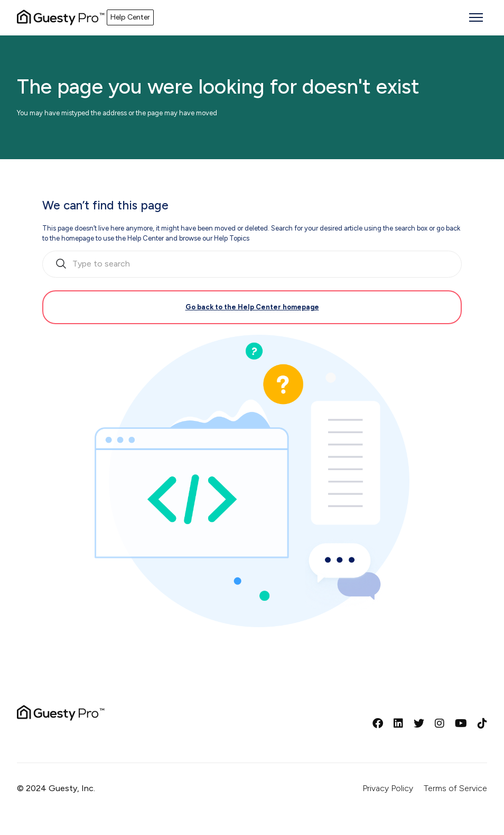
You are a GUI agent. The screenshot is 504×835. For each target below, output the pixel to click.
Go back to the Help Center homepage (252, 307)
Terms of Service (455, 788)
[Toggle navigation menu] (476, 17)
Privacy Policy (388, 788)
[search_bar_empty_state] (252, 264)
